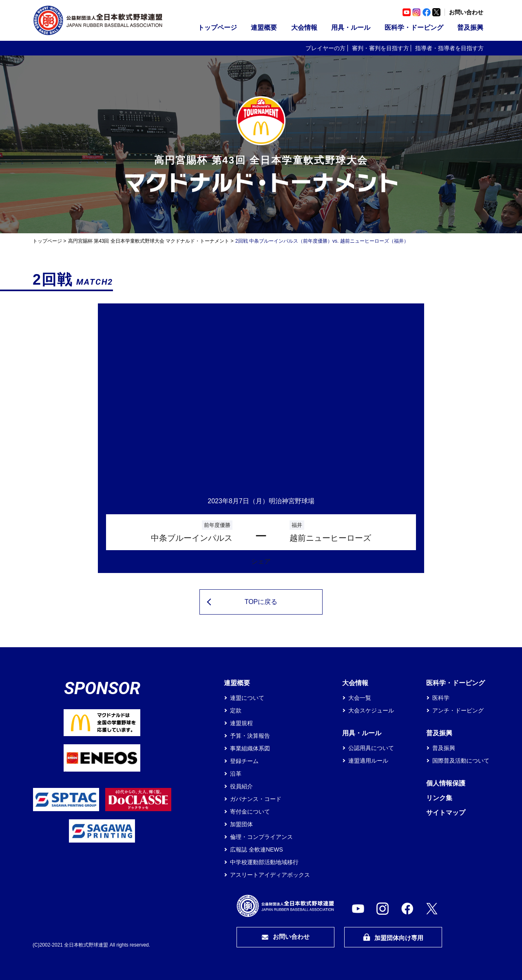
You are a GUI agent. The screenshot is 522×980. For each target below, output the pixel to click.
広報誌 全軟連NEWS (257, 849)
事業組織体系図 (250, 748)
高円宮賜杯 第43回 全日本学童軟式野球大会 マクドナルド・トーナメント (149, 241)
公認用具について (371, 748)
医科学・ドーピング (414, 28)
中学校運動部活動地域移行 (264, 862)
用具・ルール (351, 28)
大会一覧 (360, 698)
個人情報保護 (446, 783)
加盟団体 (241, 824)
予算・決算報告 (250, 736)
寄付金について (250, 812)
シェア (261, 561)
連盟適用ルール (368, 761)
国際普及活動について (461, 761)
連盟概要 (264, 28)
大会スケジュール (371, 710)
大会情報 (304, 28)
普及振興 (470, 28)
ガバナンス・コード (256, 799)
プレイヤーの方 (325, 48)
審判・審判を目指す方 (380, 48)
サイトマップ (446, 813)
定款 (236, 710)
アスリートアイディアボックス (270, 875)
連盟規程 (241, 723)
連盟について (247, 698)
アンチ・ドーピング (458, 710)
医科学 (441, 698)
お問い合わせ (466, 12)
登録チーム (244, 761)
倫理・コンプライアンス (261, 837)
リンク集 (439, 798)
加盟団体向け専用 (393, 937)
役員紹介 (241, 786)
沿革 (236, 774)
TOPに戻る (261, 602)
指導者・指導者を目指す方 (449, 48)
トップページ (217, 28)
